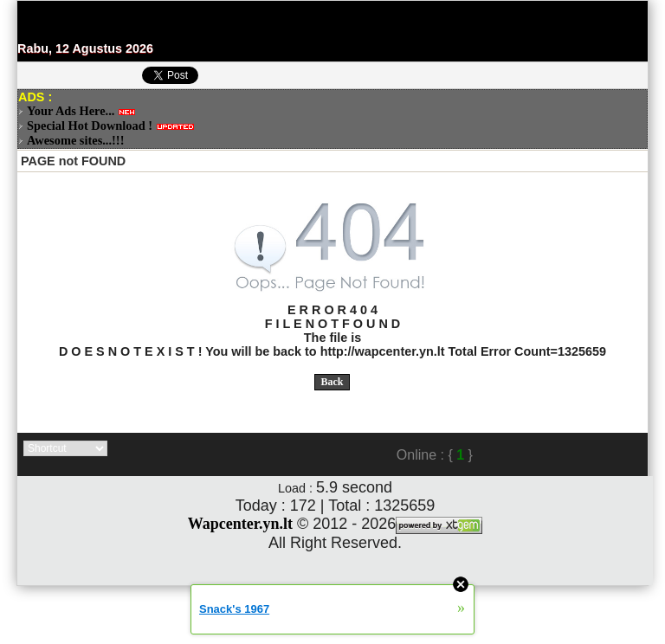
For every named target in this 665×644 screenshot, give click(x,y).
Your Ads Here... (71, 111)
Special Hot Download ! (90, 126)
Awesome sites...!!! (75, 140)
